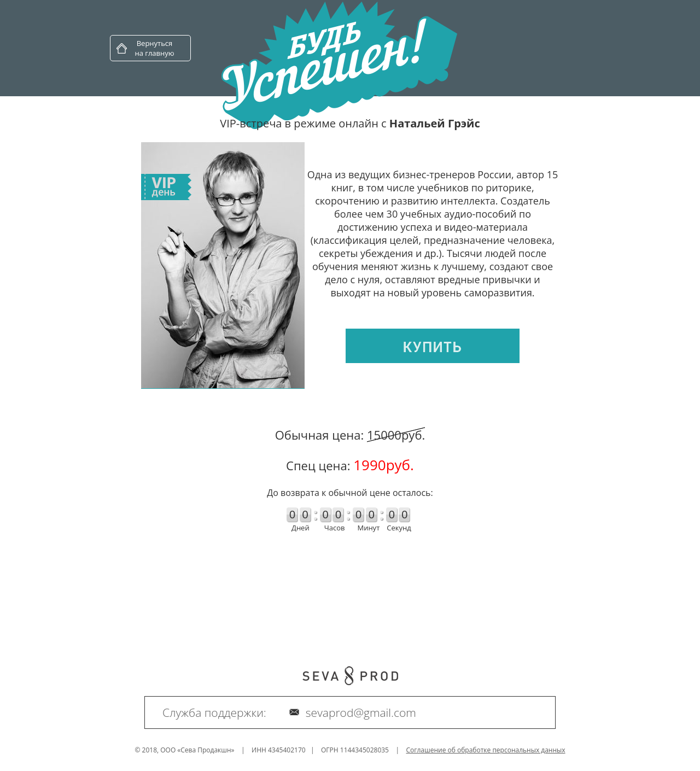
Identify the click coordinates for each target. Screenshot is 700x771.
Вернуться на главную (154, 48)
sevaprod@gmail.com (361, 712)
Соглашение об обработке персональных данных (486, 750)
